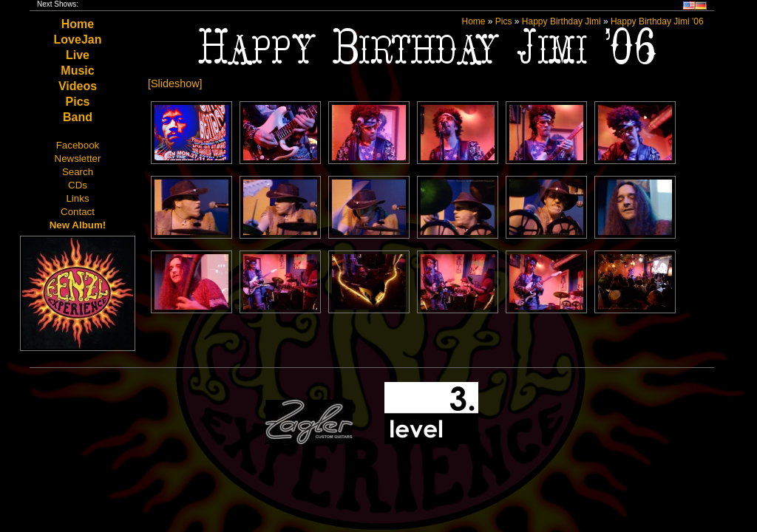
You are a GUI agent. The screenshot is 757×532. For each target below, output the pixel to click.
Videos (78, 86)
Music (77, 71)
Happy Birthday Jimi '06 (657, 21)
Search (78, 172)
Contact (78, 212)
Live (78, 55)
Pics (78, 102)
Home (78, 24)
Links (77, 198)
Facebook (78, 145)
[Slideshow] (175, 83)
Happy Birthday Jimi (561, 21)
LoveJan (78, 40)
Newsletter (78, 158)
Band (78, 117)
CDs (78, 185)
